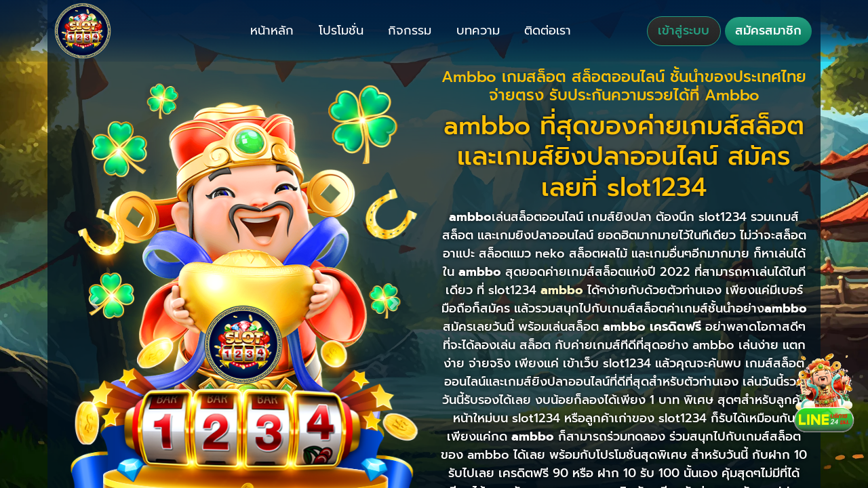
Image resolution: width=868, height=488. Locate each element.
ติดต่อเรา (548, 30)
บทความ (478, 30)
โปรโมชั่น (341, 30)
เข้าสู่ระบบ (684, 30)
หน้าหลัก (272, 30)
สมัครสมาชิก (768, 30)
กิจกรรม (410, 30)
